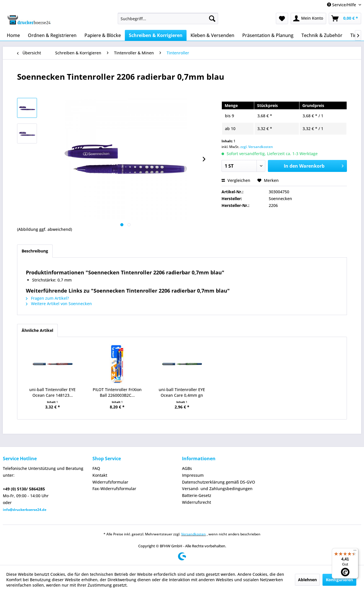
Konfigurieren (339, 580)
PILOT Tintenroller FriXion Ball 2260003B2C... (117, 392)
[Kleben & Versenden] (212, 35)
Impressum (193, 475)
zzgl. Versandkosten (257, 147)
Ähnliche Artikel (37, 330)
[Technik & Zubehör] (322, 35)
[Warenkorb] (345, 19)
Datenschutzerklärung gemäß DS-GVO (219, 482)
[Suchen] (212, 19)
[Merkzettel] (282, 19)
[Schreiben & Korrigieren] (156, 35)
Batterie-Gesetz (197, 495)
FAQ (96, 468)
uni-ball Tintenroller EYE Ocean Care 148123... (52, 392)
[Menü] (355, 552)
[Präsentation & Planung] (268, 35)
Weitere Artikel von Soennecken (59, 304)
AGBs (187, 468)
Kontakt (100, 475)
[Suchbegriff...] (168, 19)
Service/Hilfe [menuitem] (342, 5)
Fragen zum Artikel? (47, 298)
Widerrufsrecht (197, 502)
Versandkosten (194, 534)
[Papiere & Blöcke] (103, 35)
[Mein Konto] (308, 19)
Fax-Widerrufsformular (114, 489)
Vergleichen (236, 180)
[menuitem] (168, 19)
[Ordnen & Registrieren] (52, 35)
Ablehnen (307, 580)
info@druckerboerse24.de (25, 510)
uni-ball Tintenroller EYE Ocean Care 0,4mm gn (182, 392)
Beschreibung (35, 251)
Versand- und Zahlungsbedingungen (217, 489)
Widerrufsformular (110, 482)
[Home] (13, 35)
